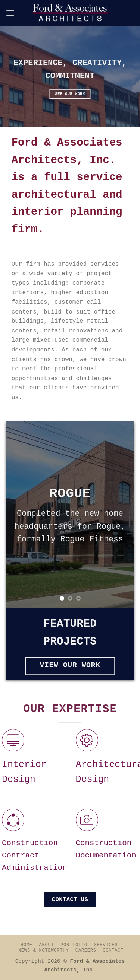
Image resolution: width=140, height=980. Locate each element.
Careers (86, 951)
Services (106, 945)
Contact (113, 951)
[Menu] (10, 13)
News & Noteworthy (43, 951)
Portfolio (74, 945)
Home (27, 945)
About (47, 945)
